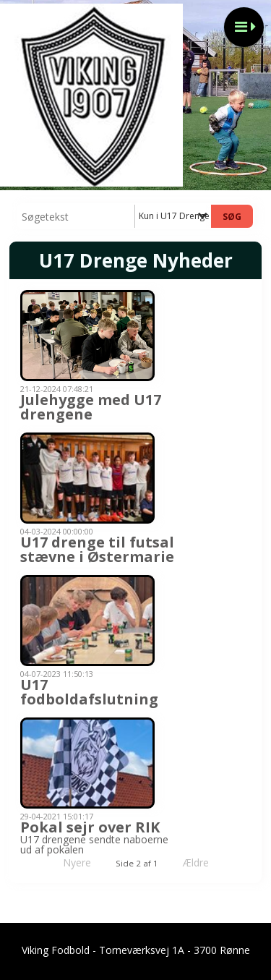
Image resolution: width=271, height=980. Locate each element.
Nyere (68, 862)
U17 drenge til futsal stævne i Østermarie (97, 549)
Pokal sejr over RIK (90, 827)
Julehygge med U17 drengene (91, 407)
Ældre (206, 862)
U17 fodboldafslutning (89, 692)
